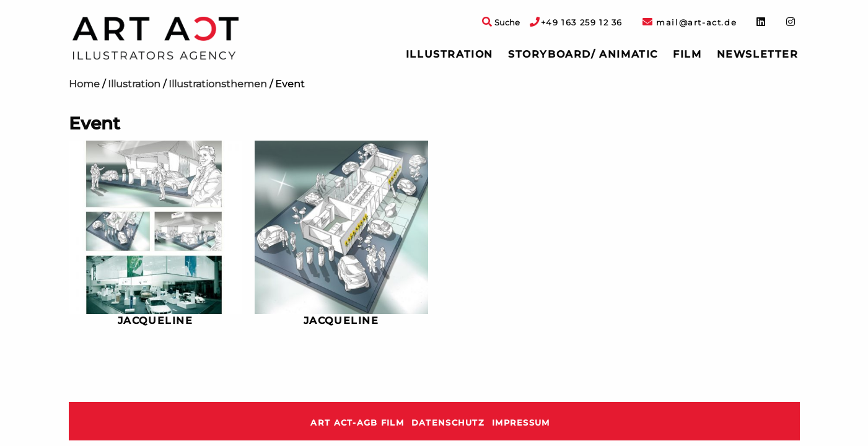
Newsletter (758, 54)
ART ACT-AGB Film (357, 423)
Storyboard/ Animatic (583, 54)
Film (687, 54)
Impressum (521, 423)
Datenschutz (448, 423)
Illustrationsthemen (218, 84)
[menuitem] (449, 55)
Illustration (449, 54)
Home (84, 84)
